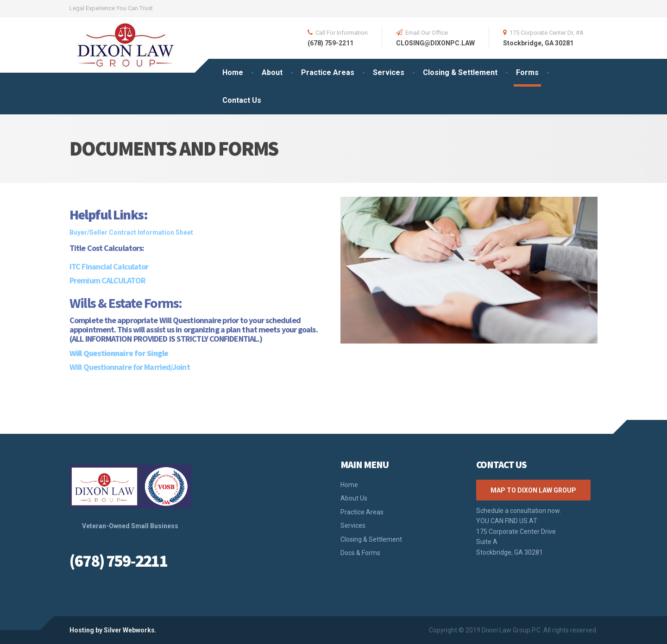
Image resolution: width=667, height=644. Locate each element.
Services (389, 72)
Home (233, 72)
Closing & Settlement (460, 72)
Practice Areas (328, 72)
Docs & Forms (360, 553)
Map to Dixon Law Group (533, 490)
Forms (527, 72)
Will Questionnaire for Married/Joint (130, 367)
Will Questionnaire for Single (119, 353)
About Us (354, 498)
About (272, 72)
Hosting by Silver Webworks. (113, 630)
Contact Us (242, 100)
